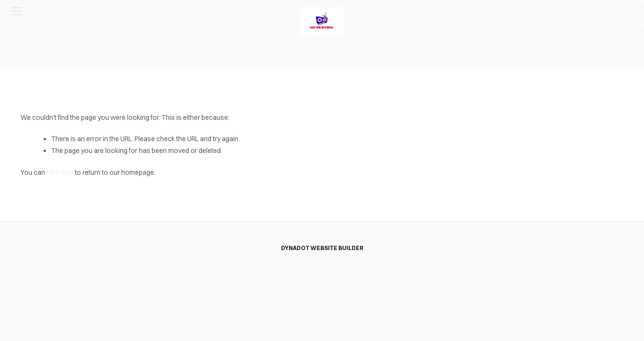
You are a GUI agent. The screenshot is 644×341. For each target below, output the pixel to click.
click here (60, 172)
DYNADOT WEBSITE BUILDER (322, 248)
